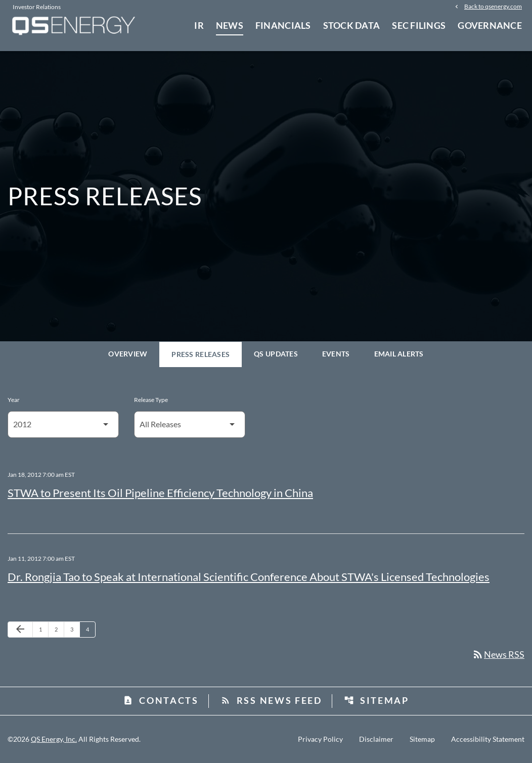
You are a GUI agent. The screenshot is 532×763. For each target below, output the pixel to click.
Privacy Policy (320, 739)
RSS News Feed (271, 700)
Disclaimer (376, 739)
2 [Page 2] (59, 629)
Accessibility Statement (488, 739)
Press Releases (201, 354)
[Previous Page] (20, 630)
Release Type (151, 400)
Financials (283, 25)
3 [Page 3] (75, 629)
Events (336, 354)
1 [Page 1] (43, 629)
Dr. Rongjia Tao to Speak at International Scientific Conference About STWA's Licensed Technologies (249, 577)
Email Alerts (399, 354)
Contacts (161, 700)
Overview (128, 354)
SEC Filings (419, 25)
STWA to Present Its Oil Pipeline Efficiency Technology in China (160, 493)
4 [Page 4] (91, 629)
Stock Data (352, 25)
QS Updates (276, 354)
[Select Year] (63, 424)
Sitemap (376, 700)
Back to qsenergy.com (493, 6)
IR (199, 25)
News (230, 25)
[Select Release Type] (190, 424)
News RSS (498, 654)
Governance (490, 25)
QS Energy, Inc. (54, 739)
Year (14, 400)
